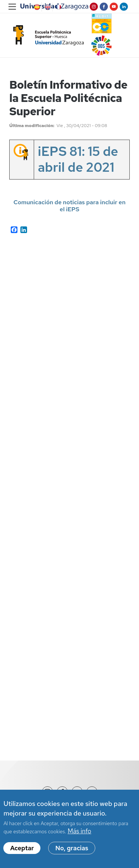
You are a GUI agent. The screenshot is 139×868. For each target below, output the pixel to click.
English (47, 7)
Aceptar (22, 848)
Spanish (36, 7)
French (58, 7)
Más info (79, 831)
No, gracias (72, 848)
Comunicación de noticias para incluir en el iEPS (69, 206)
